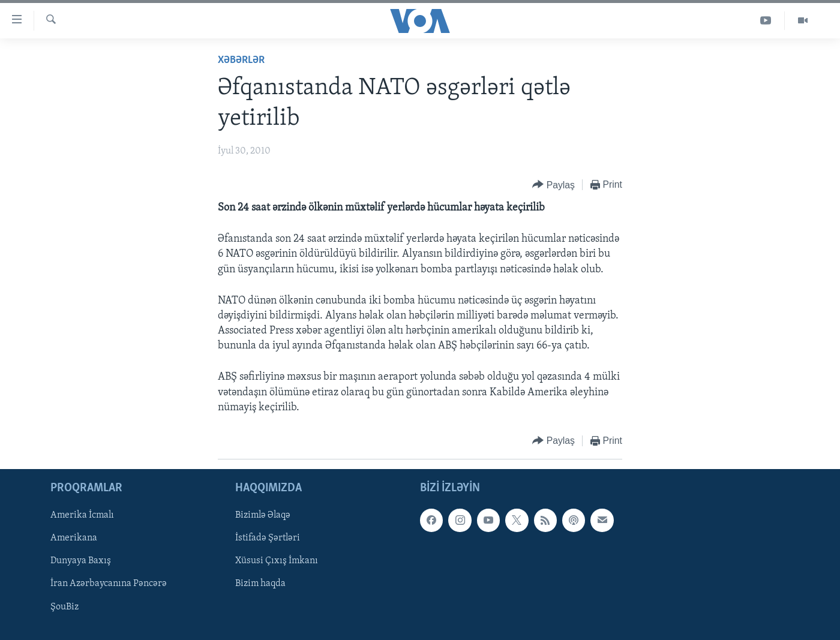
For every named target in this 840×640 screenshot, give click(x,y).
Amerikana (74, 539)
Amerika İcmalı (82, 515)
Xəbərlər (241, 60)
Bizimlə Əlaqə (263, 515)
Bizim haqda (260, 584)
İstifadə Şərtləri (268, 539)
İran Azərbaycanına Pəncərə (109, 584)
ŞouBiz (64, 607)
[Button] (553, 185)
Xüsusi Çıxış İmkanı (277, 561)
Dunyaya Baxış (81, 561)
